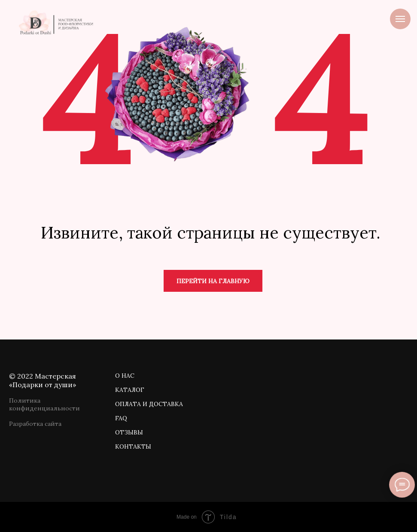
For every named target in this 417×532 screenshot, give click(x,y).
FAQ (121, 418)
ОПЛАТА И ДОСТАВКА (149, 404)
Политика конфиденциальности (44, 404)
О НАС (125, 376)
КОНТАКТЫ (133, 446)
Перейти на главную (213, 281)
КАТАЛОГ (130, 390)
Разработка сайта (35, 424)
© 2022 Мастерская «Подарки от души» (43, 380)
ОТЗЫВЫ (129, 432)
